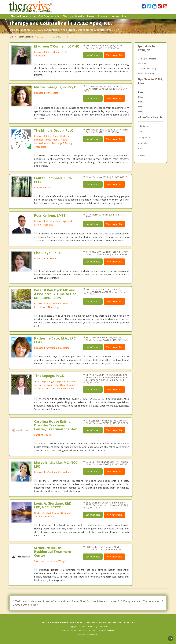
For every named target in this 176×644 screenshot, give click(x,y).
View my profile (114, 55)
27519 (140, 112)
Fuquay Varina (144, 137)
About (103, 16)
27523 (140, 97)
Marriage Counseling (147, 59)
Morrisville (142, 143)
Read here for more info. (88, 635)
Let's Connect (93, 55)
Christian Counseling (147, 69)
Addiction (142, 64)
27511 (140, 107)
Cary (140, 132)
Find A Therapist (23, 16)
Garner (141, 149)
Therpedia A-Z (73, 16)
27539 (140, 92)
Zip (12, 37)
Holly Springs (143, 126)
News (91, 16)
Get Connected (49, 16)
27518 (140, 102)
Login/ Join (118, 16)
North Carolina (26, 37)
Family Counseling (146, 74)
